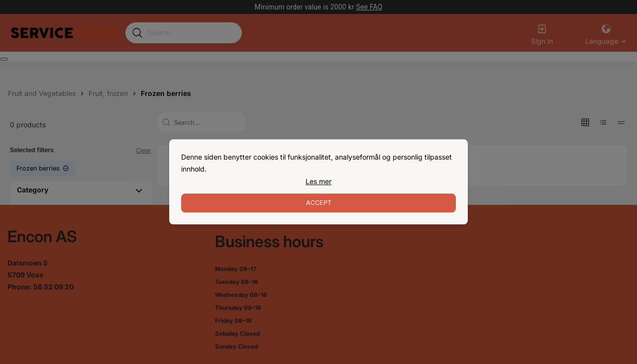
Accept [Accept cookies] (319, 203)
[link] (318, 182)
